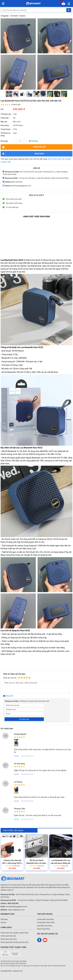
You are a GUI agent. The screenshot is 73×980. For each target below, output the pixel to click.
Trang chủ (5, 16)
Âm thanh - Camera (18, 16)
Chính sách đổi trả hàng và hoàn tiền (15, 942)
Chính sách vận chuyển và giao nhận (15, 933)
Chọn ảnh (9, 696)
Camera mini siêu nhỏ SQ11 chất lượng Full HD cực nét (12, 862)
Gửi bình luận (24, 719)
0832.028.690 (17, 182)
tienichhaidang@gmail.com (21, 186)
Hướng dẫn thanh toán (46, 922)
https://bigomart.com (16, 910)
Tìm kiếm (69, 10)
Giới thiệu (4, 919)
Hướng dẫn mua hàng (45, 919)
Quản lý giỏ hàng (44, 929)
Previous (4, 853)
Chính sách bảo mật (8, 936)
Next (69, 853)
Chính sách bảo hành (9, 939)
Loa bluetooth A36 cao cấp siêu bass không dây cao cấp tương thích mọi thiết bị (61, 862)
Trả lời (16, 756)
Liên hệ (3, 922)
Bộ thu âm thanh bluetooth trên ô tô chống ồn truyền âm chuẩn (37, 862)
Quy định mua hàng (45, 926)
